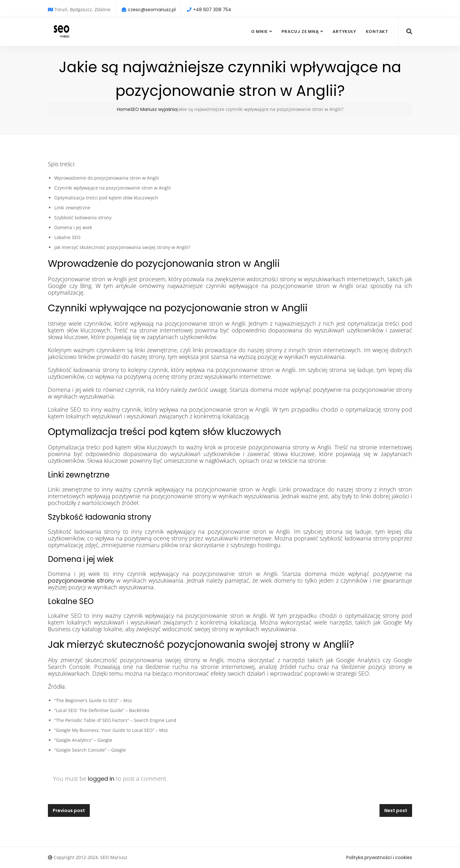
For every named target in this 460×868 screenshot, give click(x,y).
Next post (396, 810)
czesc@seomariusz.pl (152, 10)
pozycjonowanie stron (80, 581)
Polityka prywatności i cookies (379, 857)
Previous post (69, 810)
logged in (101, 779)
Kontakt (377, 31)
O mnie (259, 31)
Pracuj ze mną (300, 31)
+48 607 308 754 (212, 10)
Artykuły (344, 31)
